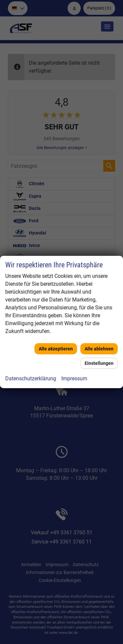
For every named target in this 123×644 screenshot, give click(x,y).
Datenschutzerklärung (31, 378)
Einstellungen (99, 363)
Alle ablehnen (99, 349)
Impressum (74, 378)
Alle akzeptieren (56, 349)
